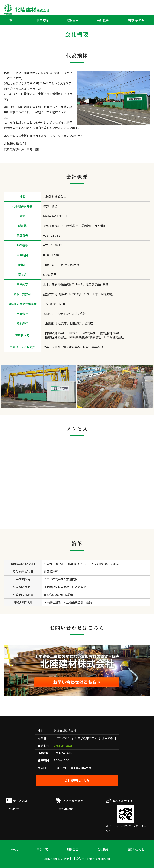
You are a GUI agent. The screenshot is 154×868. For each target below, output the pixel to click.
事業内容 (42, 20)
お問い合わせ (136, 20)
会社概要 (103, 20)
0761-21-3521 (63, 746)
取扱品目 (73, 20)
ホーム (14, 20)
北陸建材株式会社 (73, 859)
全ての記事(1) (67, 809)
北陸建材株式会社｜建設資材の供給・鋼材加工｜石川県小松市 (27, 9)
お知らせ (14, 809)
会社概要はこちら (77, 781)
